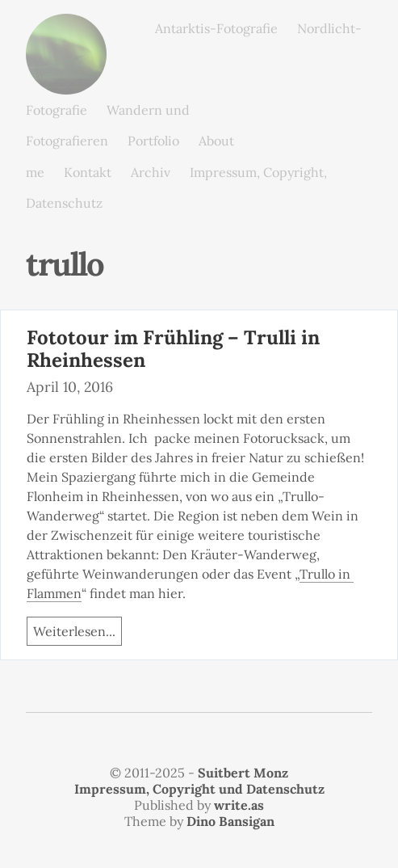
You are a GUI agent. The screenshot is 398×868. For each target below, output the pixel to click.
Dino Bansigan (230, 821)
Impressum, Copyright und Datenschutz (199, 789)
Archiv (151, 172)
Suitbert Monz (243, 773)
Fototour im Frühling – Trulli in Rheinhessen (173, 349)
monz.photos (66, 26)
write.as (239, 805)
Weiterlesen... (74, 631)
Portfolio (153, 141)
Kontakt (88, 172)
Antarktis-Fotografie (216, 28)
